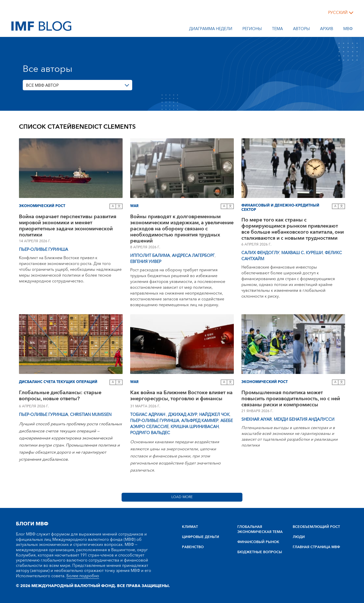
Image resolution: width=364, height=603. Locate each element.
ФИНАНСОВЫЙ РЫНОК (258, 542)
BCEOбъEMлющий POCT (316, 527)
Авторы (301, 30)
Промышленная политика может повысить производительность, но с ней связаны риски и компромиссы (291, 399)
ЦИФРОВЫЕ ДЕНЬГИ (201, 537)
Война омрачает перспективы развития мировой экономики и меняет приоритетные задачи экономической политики (68, 226)
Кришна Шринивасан (195, 427)
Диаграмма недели (211, 30)
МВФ (348, 30)
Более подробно (83, 576)
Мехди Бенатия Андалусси (304, 419)
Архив (327, 30)
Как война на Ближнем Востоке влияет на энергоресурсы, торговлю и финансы (181, 396)
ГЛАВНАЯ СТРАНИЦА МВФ (316, 547)
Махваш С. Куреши (302, 253)
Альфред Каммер (200, 421)
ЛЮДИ (299, 537)
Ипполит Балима (150, 256)
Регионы (252, 30)
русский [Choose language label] (338, 13)
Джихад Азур (183, 415)
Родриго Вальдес (150, 433)
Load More (182, 497)
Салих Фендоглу (260, 253)
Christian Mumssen (91, 415)
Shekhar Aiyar (257, 419)
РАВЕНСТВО (193, 547)
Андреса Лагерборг (193, 256)
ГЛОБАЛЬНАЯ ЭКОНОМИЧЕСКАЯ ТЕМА (260, 529)
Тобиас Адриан (148, 415)
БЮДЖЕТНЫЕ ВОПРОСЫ (260, 552)
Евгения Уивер (146, 262)
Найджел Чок (214, 415)
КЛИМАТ (190, 527)
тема (277, 30)
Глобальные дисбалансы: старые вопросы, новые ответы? (60, 396)
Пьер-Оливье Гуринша (43, 250)
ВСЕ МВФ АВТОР (42, 85)
